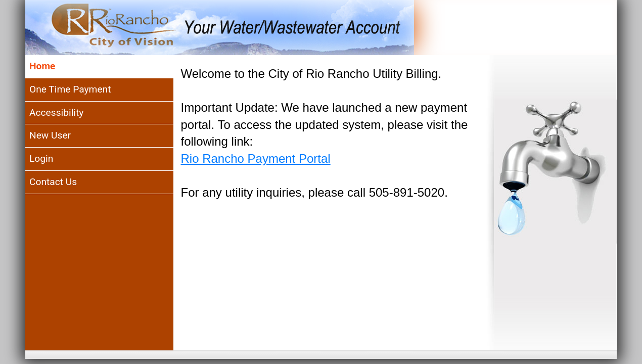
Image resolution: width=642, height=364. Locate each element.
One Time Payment (70, 89)
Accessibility (56, 112)
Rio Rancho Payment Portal (256, 158)
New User (50, 135)
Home (42, 66)
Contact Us (53, 182)
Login (41, 158)
